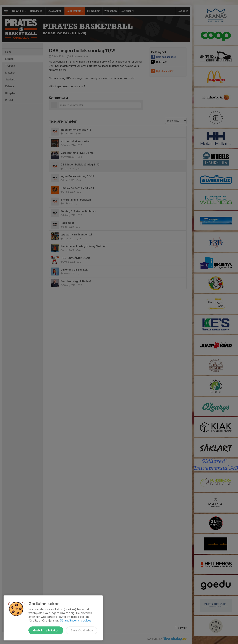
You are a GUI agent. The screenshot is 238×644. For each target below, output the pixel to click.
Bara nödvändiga (82, 630)
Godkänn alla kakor (46, 630)
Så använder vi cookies (76, 620)
